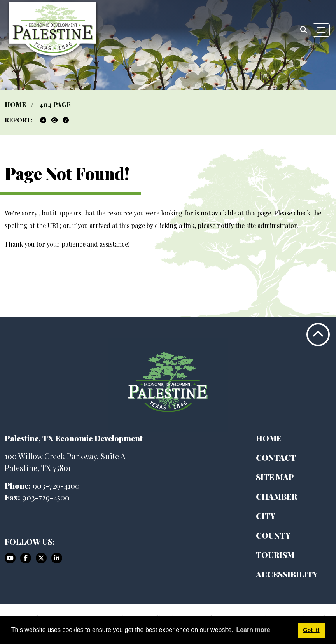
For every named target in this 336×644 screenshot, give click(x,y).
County (273, 535)
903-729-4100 (56, 486)
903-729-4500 (46, 497)
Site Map (275, 477)
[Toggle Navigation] (321, 30)
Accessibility (287, 574)
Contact (276, 458)
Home (269, 438)
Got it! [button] (311, 630)
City (266, 516)
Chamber (276, 496)
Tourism (275, 555)
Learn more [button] (253, 630)
